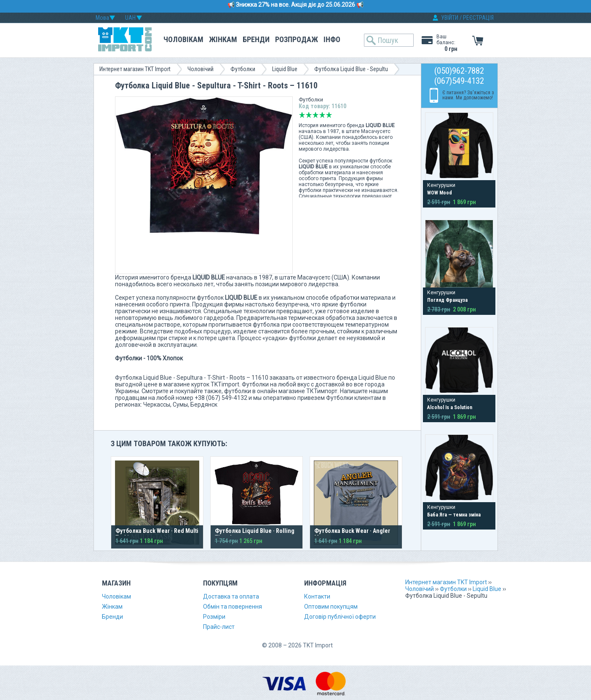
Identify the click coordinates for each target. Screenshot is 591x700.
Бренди (256, 39)
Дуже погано (302, 115)
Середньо (316, 115)
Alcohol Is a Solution (450, 407)
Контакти (317, 596)
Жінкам (223, 39)
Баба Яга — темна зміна (454, 515)
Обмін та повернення (233, 607)
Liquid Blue (285, 69)
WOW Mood (440, 193)
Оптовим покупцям (331, 607)
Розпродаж (297, 39)
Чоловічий (201, 69)
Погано (309, 115)
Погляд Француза (447, 300)
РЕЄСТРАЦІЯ (478, 18)
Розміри (214, 617)
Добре (322, 115)
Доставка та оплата (231, 596)
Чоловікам (183, 39)
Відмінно (329, 115)
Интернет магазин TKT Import (135, 69)
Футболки (243, 69)
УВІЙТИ (450, 18)
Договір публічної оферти (340, 617)
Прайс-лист (219, 627)
